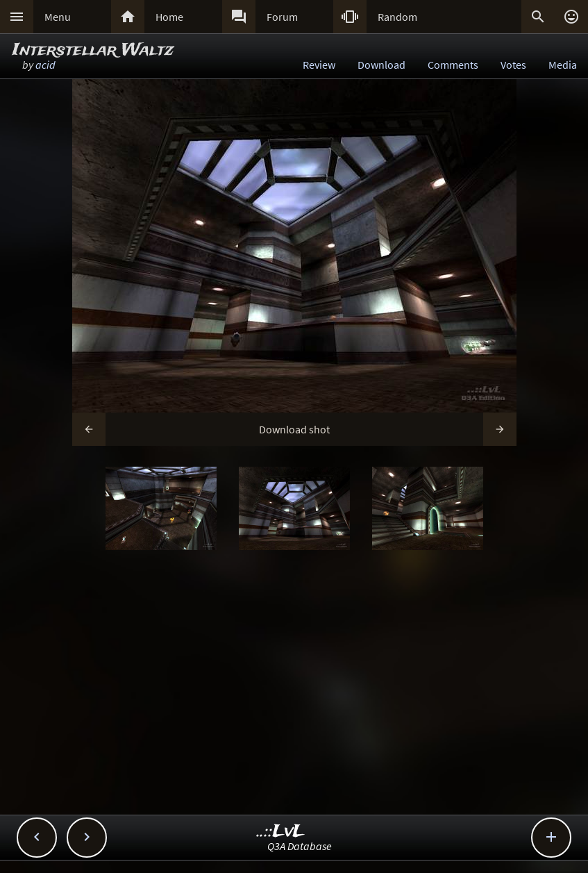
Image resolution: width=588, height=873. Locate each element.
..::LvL (281, 832)
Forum (282, 17)
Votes (513, 65)
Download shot (294, 429)
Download (381, 65)
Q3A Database (300, 846)
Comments (453, 65)
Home (169, 17)
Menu (58, 17)
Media (563, 65)
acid (45, 65)
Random (397, 17)
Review (319, 65)
